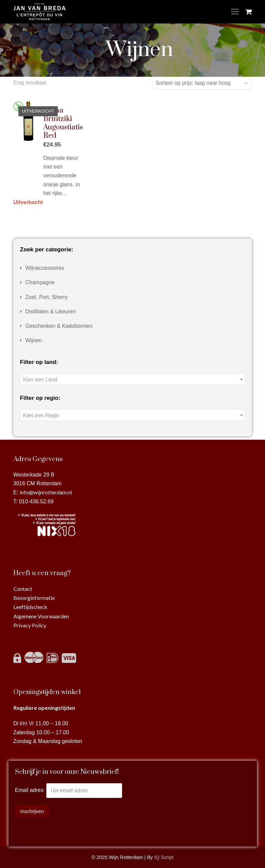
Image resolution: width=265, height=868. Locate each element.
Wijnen (34, 340)
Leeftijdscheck (30, 607)
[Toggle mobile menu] (235, 12)
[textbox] (133, 380)
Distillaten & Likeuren (51, 312)
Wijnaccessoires (45, 268)
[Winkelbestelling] (202, 83)
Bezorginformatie (34, 598)
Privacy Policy (30, 625)
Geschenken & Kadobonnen (59, 326)
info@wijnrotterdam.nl (46, 492)
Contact (23, 589)
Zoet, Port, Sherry (47, 297)
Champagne (40, 282)
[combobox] (133, 379)
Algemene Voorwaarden (41, 616)
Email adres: (31, 790)
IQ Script (164, 857)
